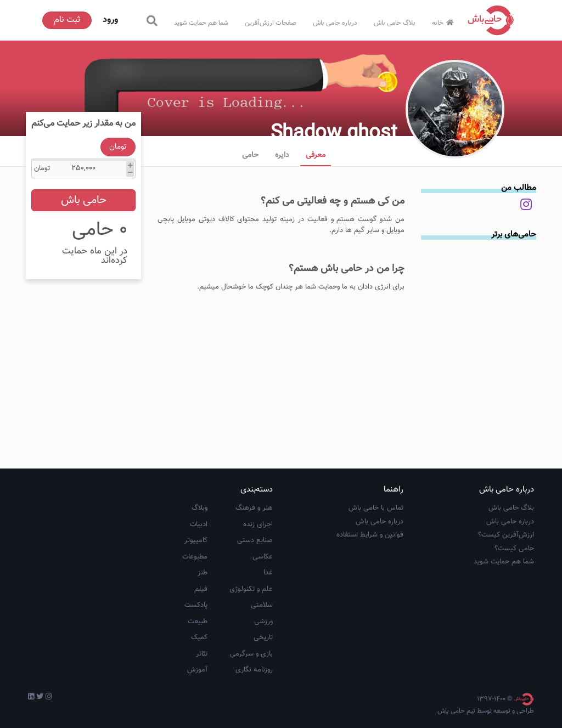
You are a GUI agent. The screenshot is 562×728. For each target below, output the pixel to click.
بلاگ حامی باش (395, 23)
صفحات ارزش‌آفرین (271, 23)
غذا (268, 573)
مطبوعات (195, 557)
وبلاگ (199, 508)
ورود (110, 20)
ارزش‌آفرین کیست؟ (506, 535)
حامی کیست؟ (514, 549)
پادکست (196, 605)
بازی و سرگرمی (251, 654)
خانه (444, 23)
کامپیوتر (196, 540)
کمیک (199, 637)
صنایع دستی (255, 540)
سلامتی (262, 605)
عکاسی (263, 557)
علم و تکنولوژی (251, 589)
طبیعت (198, 622)
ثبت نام (67, 20)
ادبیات (199, 524)
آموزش (197, 670)
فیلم (201, 589)
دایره (282, 155)
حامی (250, 155)
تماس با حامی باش (376, 508)
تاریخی (263, 637)
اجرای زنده (258, 524)
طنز (203, 573)
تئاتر (202, 654)
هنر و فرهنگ (254, 508)
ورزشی (263, 622)
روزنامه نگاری (254, 670)
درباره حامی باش (335, 23)
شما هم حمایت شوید (201, 23)
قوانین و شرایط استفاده (370, 535)
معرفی (316, 155)
